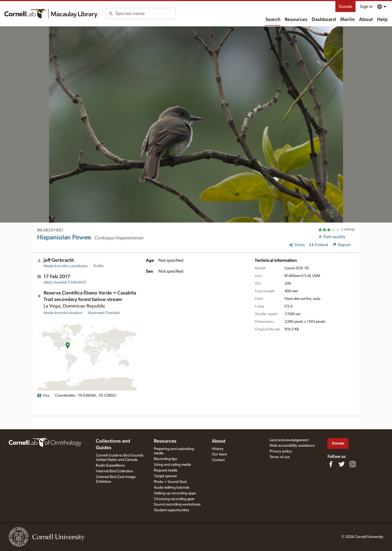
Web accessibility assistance (292, 446)
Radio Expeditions (110, 465)
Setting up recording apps (175, 493)
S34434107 (65, 282)
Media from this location (63, 313)
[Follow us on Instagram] (353, 464)
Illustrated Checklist (104, 313)
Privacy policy (281, 451)
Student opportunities (171, 510)
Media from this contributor (66, 266)
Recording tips (166, 459)
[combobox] (145, 14)
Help (382, 20)
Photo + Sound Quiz (170, 482)
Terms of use (280, 457)
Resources (296, 20)
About (366, 20)
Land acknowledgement (289, 440)
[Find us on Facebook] (331, 464)
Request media (166, 470)
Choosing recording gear (174, 499)
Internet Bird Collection (114, 471)
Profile (98, 266)
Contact (218, 460)
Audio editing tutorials (172, 488)
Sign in (366, 7)
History (218, 449)
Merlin (347, 20)
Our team (219, 454)
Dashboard (324, 20)
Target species (165, 476)
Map (43, 395)
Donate (345, 7)
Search (273, 20)
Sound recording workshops (177, 504)
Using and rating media (172, 465)
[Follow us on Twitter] (342, 464)
